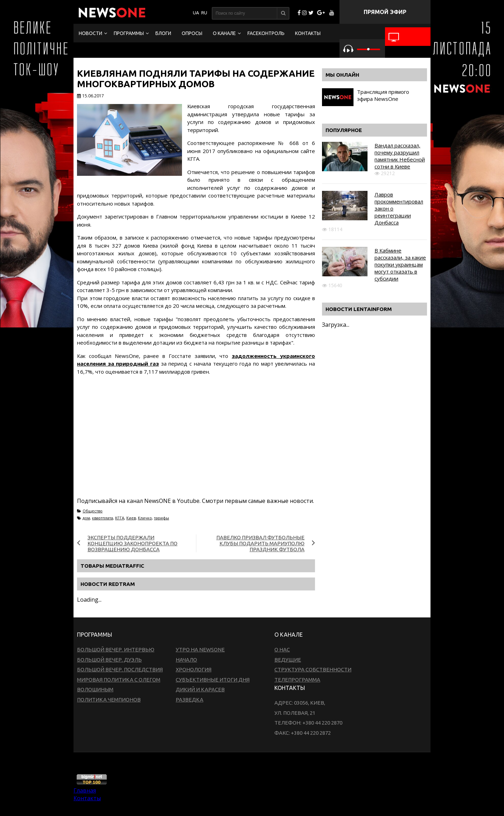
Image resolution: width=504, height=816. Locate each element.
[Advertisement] (204, 444)
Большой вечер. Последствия (120, 669)
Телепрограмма (297, 680)
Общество (93, 511)
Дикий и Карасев (200, 689)
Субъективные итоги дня (213, 680)
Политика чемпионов (109, 700)
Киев (131, 518)
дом (86, 518)
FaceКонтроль (266, 33)
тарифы (162, 518)
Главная (85, 790)
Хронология (194, 669)
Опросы (192, 33)
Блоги (163, 33)
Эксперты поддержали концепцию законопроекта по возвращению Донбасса (132, 543)
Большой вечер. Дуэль (109, 660)
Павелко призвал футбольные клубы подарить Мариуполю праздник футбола (260, 543)
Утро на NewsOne (200, 649)
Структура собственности (313, 669)
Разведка (190, 700)
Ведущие (288, 660)
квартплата (103, 518)
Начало (186, 660)
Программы (129, 33)
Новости (90, 33)
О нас (282, 649)
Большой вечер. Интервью (116, 649)
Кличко (145, 518)
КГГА (120, 518)
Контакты (308, 33)
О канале (224, 33)
